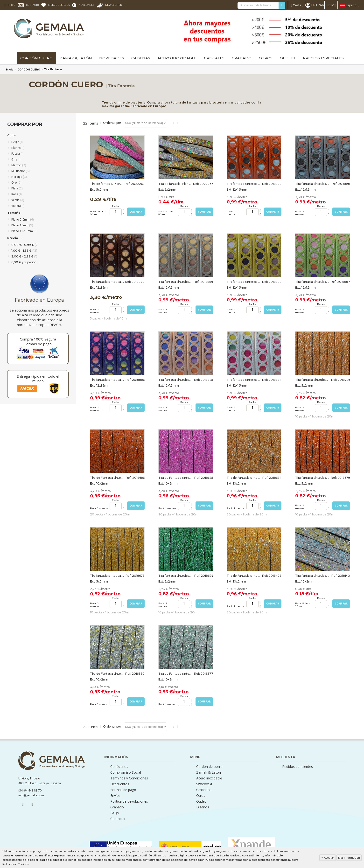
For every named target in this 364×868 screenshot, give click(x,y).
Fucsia (17, 154)
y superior (25, 262)
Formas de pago (123, 790)
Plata (17, 188)
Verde (18, 200)
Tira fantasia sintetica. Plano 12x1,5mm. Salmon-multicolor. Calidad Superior (175, 380)
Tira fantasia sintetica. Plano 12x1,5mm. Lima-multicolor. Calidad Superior (244, 282)
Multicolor (21, 171)
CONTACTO (32, 5)
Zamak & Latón (209, 772)
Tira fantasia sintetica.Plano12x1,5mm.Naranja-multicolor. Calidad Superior (244, 184)
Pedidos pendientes (297, 767)
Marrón (19, 165)
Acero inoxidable (209, 778)
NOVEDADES (87, 5)
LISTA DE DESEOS (59, 5)
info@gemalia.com (31, 795)
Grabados (204, 790)
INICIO (11, 5)
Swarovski (204, 784)
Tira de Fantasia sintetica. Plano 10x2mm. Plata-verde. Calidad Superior (175, 674)
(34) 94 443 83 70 (30, 790)
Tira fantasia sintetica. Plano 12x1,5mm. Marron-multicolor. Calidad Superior (107, 282)
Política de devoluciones (129, 801)
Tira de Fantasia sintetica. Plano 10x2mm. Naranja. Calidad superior (107, 478)
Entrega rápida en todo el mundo (38, 378)
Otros (201, 796)
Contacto (118, 819)
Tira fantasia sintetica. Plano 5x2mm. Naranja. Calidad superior (312, 478)
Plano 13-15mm (24, 231)
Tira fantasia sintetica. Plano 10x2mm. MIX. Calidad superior (312, 576)
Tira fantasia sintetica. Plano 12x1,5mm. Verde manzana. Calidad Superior (312, 282)
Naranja (19, 177)
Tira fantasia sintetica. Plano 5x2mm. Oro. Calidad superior (107, 576)
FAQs (115, 813)
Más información (349, 858)
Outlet (201, 801)
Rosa (17, 194)
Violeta (18, 206)
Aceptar (329, 858)
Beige (17, 142)
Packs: (116, 206)
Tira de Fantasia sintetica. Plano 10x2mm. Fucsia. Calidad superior (175, 478)
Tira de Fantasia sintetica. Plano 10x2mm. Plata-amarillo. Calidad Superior (107, 674)
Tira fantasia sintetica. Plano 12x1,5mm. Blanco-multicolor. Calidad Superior (244, 380)
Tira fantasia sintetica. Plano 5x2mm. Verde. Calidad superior (175, 576)
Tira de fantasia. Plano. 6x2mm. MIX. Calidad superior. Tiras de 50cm (175, 184)
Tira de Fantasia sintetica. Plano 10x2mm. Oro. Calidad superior (244, 576)
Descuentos (120, 784)
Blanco (18, 148)
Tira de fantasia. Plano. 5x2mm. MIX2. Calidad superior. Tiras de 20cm (107, 184)
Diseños (203, 807)
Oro (16, 183)
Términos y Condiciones (129, 778)
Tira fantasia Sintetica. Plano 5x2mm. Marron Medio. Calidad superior (312, 380)
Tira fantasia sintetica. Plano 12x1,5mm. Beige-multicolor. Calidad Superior (175, 282)
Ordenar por (112, 123)
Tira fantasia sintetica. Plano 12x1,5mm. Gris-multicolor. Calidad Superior (312, 184)
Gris (16, 159)
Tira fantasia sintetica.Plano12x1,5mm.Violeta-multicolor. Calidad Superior (107, 380)
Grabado (117, 807)
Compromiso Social (126, 772)
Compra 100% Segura (38, 339)
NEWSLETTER (114, 5)
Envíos (115, 796)
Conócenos (119, 767)
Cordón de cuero (209, 767)
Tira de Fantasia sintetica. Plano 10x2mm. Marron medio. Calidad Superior (244, 478)
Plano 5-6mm (23, 219)
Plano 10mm (22, 225)
